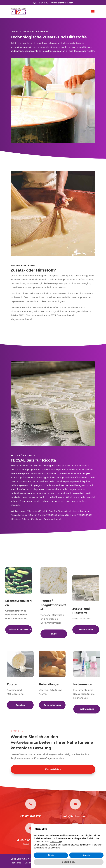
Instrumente (87, 709)
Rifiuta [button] (51, 855)
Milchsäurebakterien (21, 629)
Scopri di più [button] (69, 862)
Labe (54, 634)
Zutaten (20, 705)
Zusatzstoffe (86, 629)
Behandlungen (52, 705)
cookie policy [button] (56, 842)
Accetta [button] (86, 855)
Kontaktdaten (53, 769)
